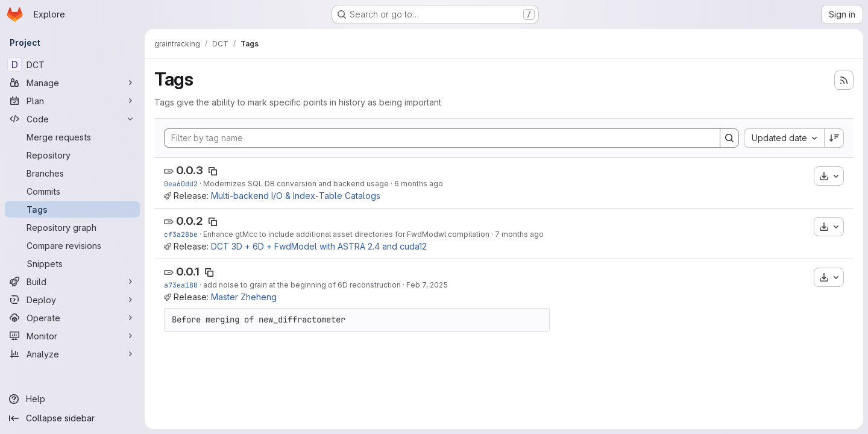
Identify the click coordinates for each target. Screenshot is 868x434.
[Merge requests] (72, 137)
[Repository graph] (72, 227)
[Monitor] (72, 336)
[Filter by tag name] (442, 138)
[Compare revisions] (72, 245)
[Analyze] (72, 354)
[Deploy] (72, 300)
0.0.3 (190, 170)
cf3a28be (181, 234)
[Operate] (72, 318)
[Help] (72, 399)
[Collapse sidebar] (72, 418)
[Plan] (72, 101)
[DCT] (72, 64)
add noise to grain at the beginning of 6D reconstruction (302, 285)
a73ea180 (181, 285)
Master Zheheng (244, 297)
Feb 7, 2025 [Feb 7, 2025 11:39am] (427, 285)
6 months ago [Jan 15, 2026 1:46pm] (419, 184)
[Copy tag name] (213, 171)
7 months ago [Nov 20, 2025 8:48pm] (519, 234)
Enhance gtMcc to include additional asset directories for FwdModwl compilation (346, 234)
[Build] (72, 281)
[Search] (729, 138)
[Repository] (72, 155)
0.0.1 (188, 272)
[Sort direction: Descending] (834, 138)
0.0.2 (190, 221)
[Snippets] (72, 263)
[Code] (72, 119)
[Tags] (72, 209)
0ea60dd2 (181, 184)
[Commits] (72, 191)
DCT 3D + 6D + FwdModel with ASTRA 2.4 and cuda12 (319, 246)
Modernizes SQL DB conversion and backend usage (296, 184)
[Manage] (72, 83)
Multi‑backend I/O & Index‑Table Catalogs (296, 196)
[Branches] (72, 173)
